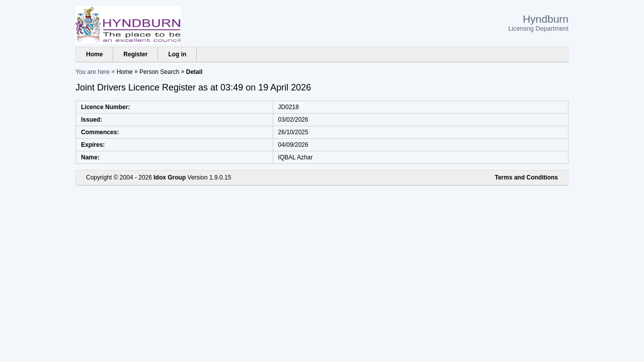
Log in (177, 54)
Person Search (159, 72)
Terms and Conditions (526, 177)
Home (94, 54)
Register (135, 54)
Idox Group (170, 177)
